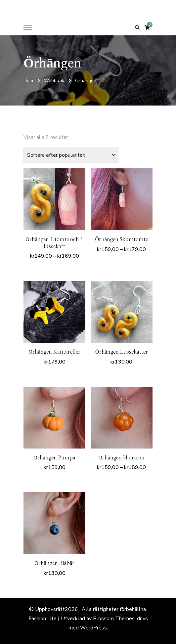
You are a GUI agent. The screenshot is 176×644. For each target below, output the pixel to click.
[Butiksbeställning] (71, 155)
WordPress (93, 628)
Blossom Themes (114, 619)
